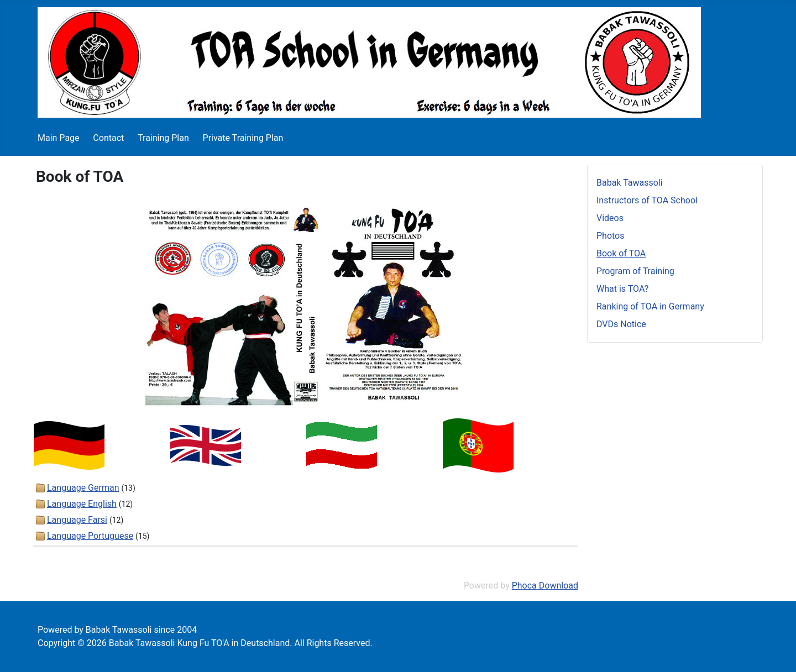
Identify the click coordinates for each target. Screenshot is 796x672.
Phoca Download (545, 586)
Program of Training (635, 271)
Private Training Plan (243, 138)
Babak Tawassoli (630, 183)
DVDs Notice (621, 324)
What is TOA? (622, 289)
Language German (83, 488)
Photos (611, 236)
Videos (610, 218)
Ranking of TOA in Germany (650, 306)
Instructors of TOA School (647, 200)
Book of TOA (621, 253)
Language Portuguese (90, 536)
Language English (82, 504)
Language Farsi (77, 520)
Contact (108, 138)
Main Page (59, 138)
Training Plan (163, 138)
